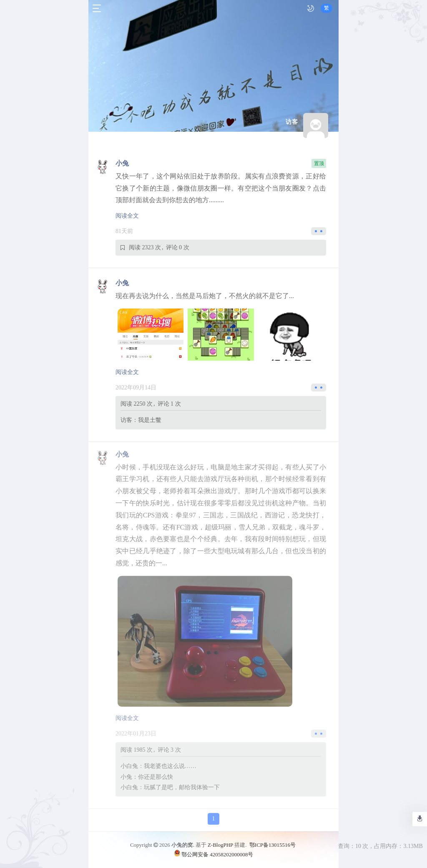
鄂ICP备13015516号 (273, 845)
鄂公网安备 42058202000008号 (213, 854)
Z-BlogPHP (220, 845)
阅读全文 (127, 216)
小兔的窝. (183, 845)
